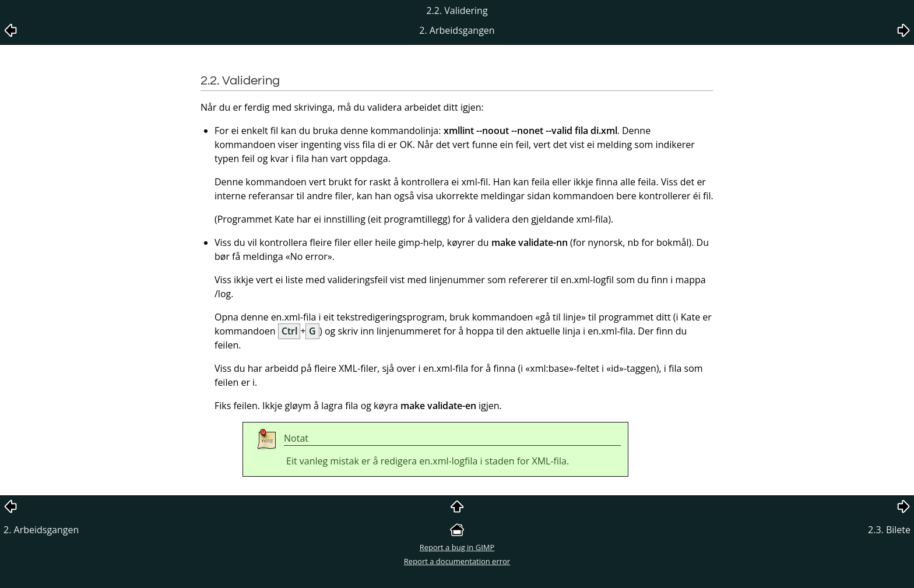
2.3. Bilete (889, 530)
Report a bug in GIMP (457, 547)
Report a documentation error (457, 561)
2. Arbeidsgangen (41, 530)
